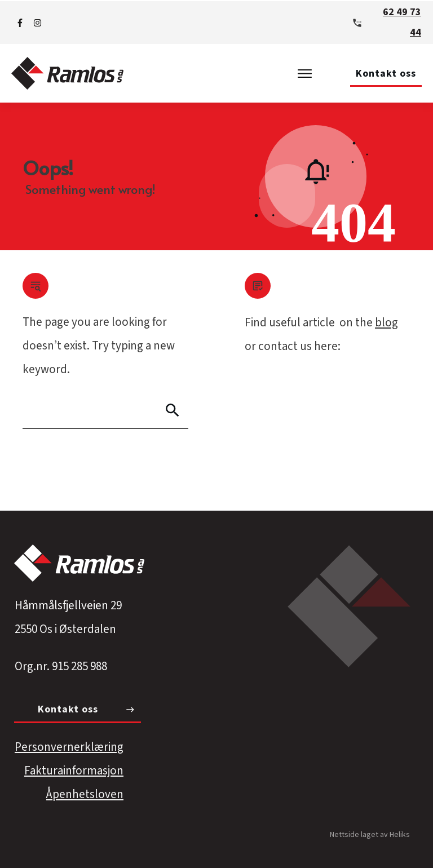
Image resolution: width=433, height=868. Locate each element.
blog (386, 322)
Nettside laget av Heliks (370, 835)
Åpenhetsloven (85, 794)
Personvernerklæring (69, 747)
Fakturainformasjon (74, 770)
